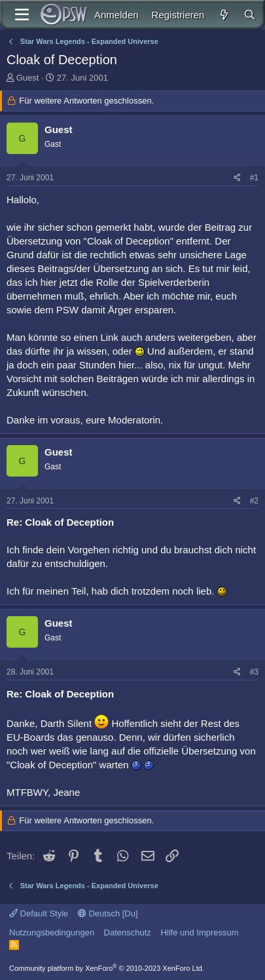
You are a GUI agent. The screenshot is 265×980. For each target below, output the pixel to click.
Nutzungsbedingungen (52, 932)
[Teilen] (237, 178)
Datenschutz (128, 932)
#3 (254, 672)
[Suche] (250, 15)
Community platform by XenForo (107, 968)
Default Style (39, 913)
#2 (254, 501)
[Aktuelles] (223, 15)
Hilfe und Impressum (199, 932)
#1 (254, 178)
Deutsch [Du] (108, 913)
